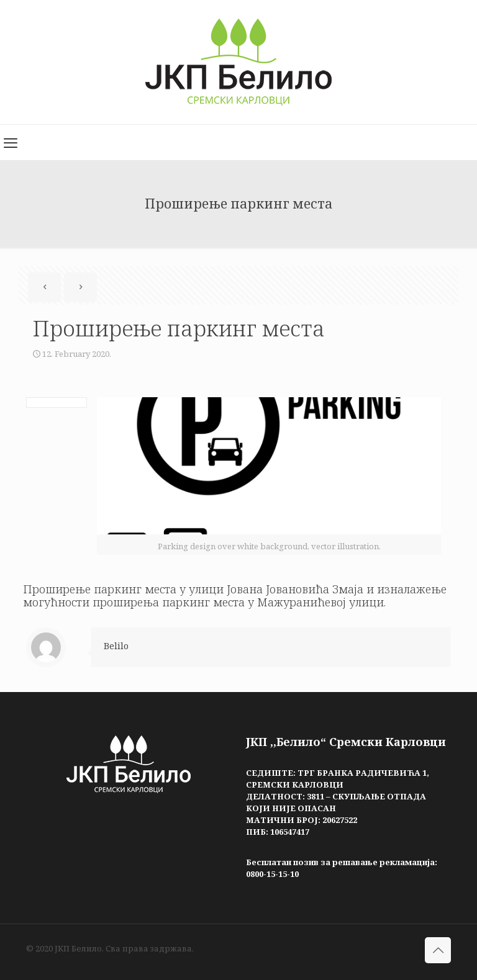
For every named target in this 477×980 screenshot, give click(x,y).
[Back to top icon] (438, 950)
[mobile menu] (11, 142)
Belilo (116, 646)
